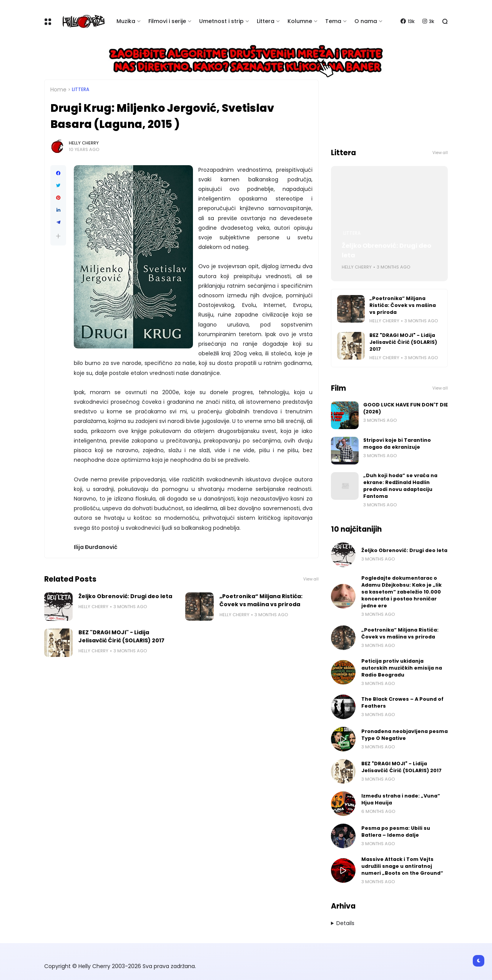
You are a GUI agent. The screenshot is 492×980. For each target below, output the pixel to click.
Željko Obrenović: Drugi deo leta (125, 596)
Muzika (126, 21)
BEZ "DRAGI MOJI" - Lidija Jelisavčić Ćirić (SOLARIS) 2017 (121, 636)
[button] (58, 236)
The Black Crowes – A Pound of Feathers (402, 702)
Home (58, 90)
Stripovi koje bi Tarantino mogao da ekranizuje (397, 444)
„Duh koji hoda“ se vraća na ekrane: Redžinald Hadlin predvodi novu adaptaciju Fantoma (400, 486)
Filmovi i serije (167, 21)
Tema (333, 21)
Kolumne (300, 21)
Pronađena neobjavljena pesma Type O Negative (405, 735)
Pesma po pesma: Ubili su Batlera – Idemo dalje (396, 832)
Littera (266, 21)
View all (311, 579)
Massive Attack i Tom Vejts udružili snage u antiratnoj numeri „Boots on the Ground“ (402, 866)
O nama (366, 21)
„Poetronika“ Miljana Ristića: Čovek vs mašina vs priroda (261, 600)
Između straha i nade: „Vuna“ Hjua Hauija (401, 799)
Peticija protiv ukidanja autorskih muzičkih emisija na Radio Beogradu (402, 668)
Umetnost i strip (221, 21)
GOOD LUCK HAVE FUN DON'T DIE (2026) (406, 408)
